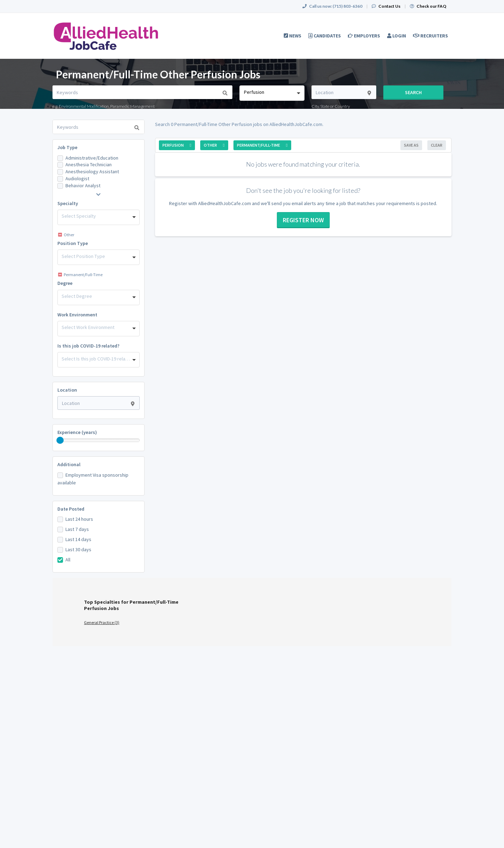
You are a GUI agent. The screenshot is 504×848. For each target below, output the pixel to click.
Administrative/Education (92, 158)
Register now (303, 220)
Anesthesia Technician (89, 164)
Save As (411, 145)
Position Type (73, 243)
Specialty (68, 203)
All (68, 560)
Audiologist (77, 178)
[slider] (60, 440)
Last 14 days (78, 539)
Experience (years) (77, 432)
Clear (437, 145)
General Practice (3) (102, 622)
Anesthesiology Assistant (92, 171)
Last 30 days (78, 549)
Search (413, 92)
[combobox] (272, 93)
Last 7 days (77, 529)
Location (67, 390)
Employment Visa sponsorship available (93, 479)
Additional (69, 464)
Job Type (67, 147)
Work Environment (77, 315)
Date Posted (71, 509)
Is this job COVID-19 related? (88, 346)
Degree (65, 283)
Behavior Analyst (83, 185)
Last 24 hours (79, 519)
